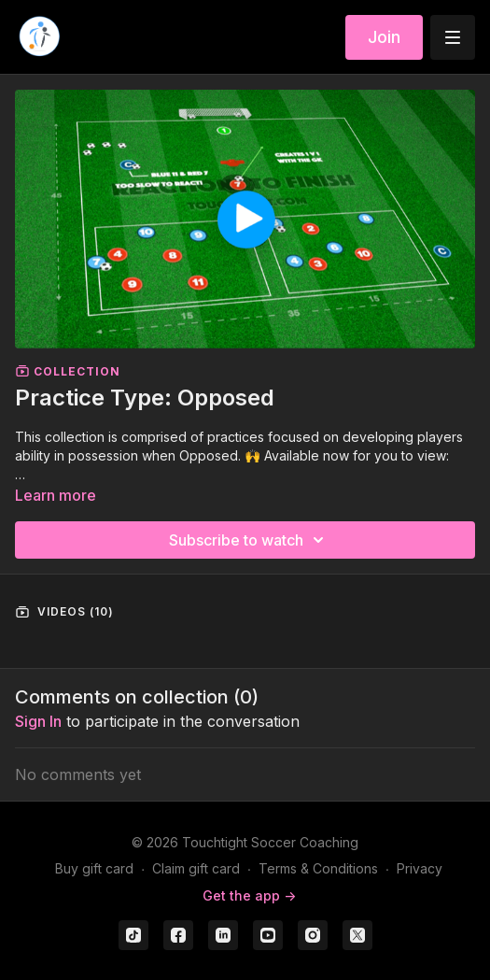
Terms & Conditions (318, 868)
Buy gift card (94, 868)
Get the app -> (249, 895)
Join (384, 37)
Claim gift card (196, 868)
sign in (38, 721)
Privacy (420, 868)
